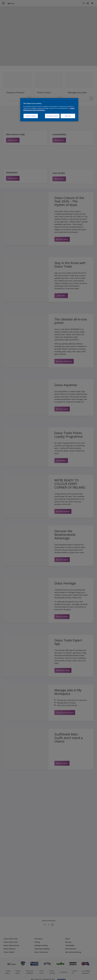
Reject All (68, 116)
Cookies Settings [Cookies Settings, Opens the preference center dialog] (31, 116)
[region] (49, 110)
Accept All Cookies (52, 116)
